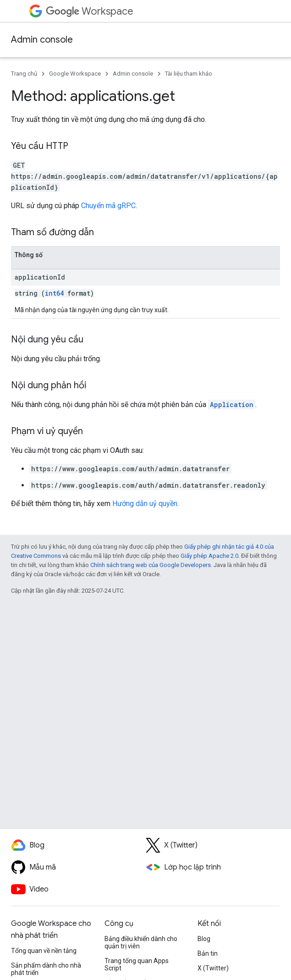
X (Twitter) (213, 968)
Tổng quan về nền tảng (44, 951)
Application (232, 405)
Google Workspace (75, 74)
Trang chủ (24, 74)
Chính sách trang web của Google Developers (151, 565)
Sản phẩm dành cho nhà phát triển (46, 969)
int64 (54, 293)
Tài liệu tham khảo (189, 74)
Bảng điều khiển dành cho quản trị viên (141, 942)
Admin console (42, 40)
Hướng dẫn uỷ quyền (145, 504)
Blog (204, 939)
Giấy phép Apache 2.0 (209, 556)
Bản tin (208, 953)
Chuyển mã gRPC (108, 206)
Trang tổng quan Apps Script (137, 964)
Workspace (90, 11)
